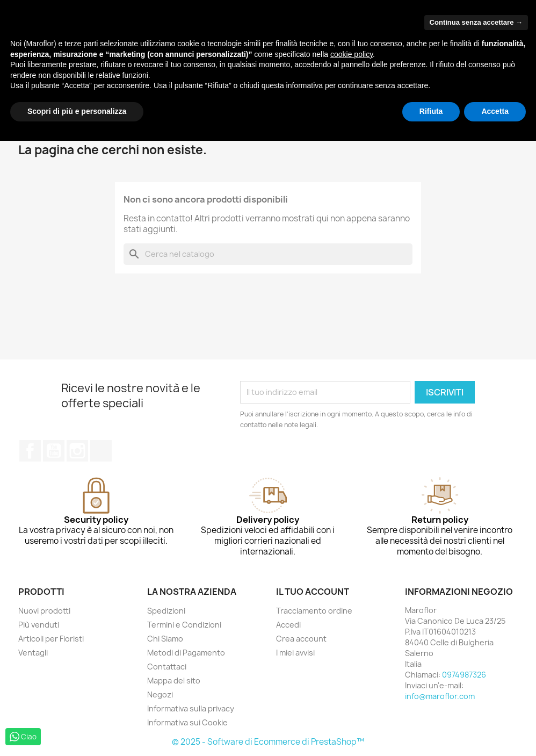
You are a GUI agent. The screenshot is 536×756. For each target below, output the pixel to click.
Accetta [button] (495, 111)
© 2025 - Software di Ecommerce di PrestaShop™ (268, 742)
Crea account (301, 639)
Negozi (160, 694)
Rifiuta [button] (431, 111)
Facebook (30, 451)
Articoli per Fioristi (51, 639)
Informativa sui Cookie (187, 722)
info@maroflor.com (440, 696)
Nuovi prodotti (44, 611)
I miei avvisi (295, 653)
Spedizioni (166, 611)
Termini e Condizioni (184, 625)
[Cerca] (268, 254)
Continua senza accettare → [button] (476, 22)
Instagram (77, 451)
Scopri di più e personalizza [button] (77, 111)
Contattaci (167, 667)
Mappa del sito (174, 681)
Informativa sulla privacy (191, 708)
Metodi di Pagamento (186, 653)
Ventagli (33, 653)
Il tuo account (313, 592)
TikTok (101, 451)
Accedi (288, 625)
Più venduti (39, 625)
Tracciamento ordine (314, 611)
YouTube (54, 451)
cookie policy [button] (352, 54)
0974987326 (464, 675)
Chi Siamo (165, 639)
